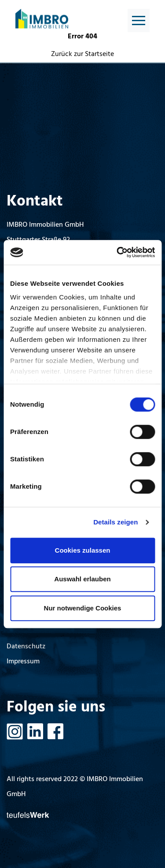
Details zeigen (115, 522)
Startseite (99, 54)
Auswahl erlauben (82, 579)
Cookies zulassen (83, 550)
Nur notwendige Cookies (83, 608)
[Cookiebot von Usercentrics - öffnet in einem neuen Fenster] (117, 252)
